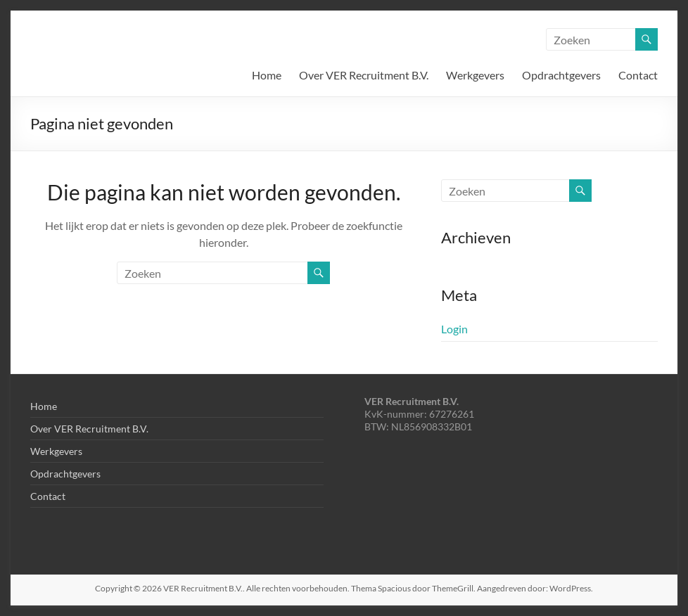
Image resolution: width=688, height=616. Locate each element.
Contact (638, 75)
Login (454, 329)
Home (267, 75)
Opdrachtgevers (561, 75)
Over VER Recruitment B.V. (364, 75)
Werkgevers (475, 75)
